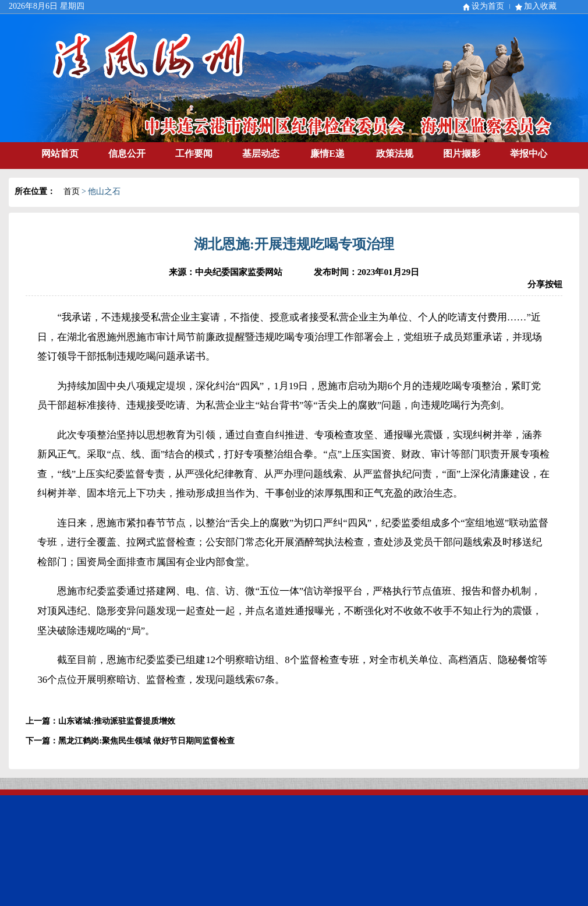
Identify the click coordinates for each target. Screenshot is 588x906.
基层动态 (261, 154)
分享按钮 (545, 284)
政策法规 (395, 154)
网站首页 (60, 154)
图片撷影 (462, 154)
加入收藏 (540, 6)
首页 (72, 191)
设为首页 (488, 6)
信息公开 (127, 154)
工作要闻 (194, 154)
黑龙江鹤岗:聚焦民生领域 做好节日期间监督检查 (146, 741)
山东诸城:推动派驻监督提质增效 (117, 721)
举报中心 (529, 154)
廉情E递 (327, 154)
